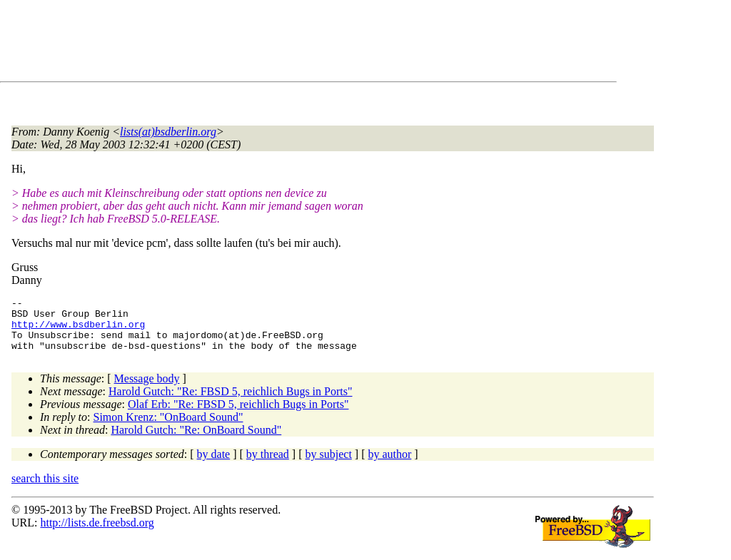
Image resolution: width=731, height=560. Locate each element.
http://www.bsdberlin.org (78, 330)
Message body (147, 389)
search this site (45, 489)
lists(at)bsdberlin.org (168, 132)
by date (214, 465)
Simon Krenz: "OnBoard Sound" (168, 428)
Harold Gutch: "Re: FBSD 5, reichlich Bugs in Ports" (231, 402)
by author (389, 465)
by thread (268, 465)
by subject (329, 465)
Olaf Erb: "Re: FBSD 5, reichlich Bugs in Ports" (238, 415)
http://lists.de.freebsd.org (97, 533)
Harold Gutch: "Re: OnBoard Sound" (196, 441)
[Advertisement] (271, 44)
